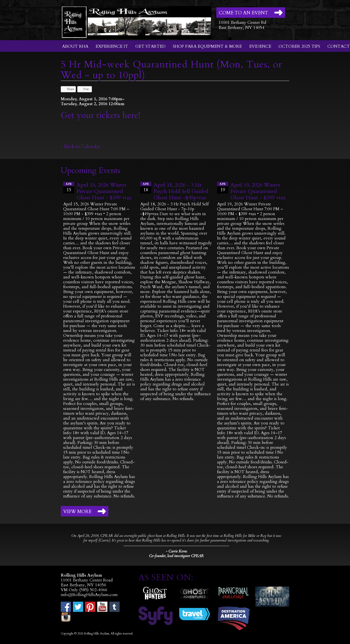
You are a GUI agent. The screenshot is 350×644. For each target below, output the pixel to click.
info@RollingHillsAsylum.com (89, 595)
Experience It (112, 46)
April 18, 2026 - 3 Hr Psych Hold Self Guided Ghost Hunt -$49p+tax (181, 191)
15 (69, 187)
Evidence (260, 46)
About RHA (75, 46)
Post (84, 89)
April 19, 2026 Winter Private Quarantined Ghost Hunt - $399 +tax (258, 191)
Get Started (150, 46)
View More (77, 512)
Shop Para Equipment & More (207, 46)
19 (223, 187)
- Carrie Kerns (176, 551)
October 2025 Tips (299, 46)
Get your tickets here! (101, 115)
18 (146, 187)
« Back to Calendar (81, 146)
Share (68, 89)
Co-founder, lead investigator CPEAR (176, 556)
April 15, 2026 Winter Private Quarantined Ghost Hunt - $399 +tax (104, 191)
